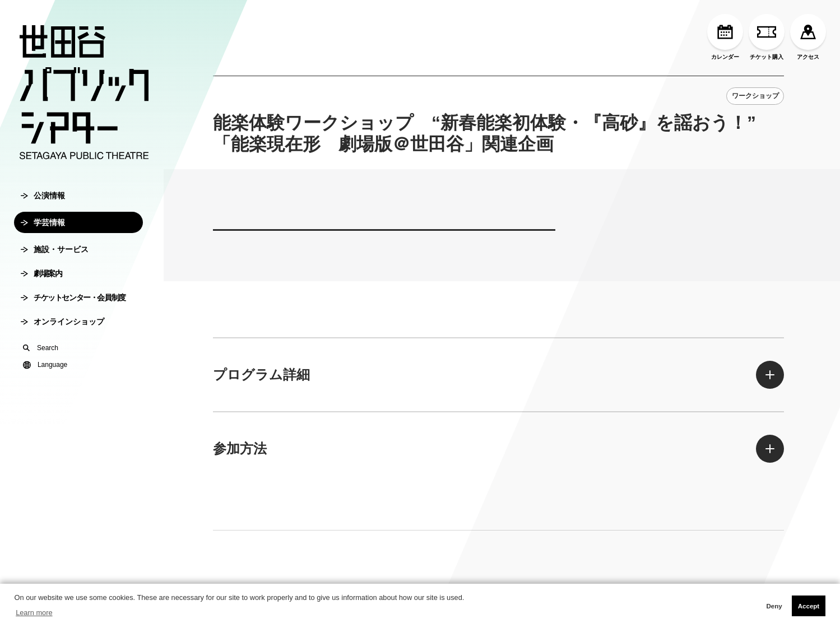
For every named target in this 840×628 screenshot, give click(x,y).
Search (41, 348)
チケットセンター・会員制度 (73, 297)
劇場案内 (41, 273)
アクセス (808, 37)
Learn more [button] (34, 613)
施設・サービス (55, 249)
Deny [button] (774, 606)
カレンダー (725, 37)
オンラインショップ (62, 322)
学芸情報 (43, 222)
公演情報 (43, 196)
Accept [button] (809, 606)
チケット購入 (767, 37)
